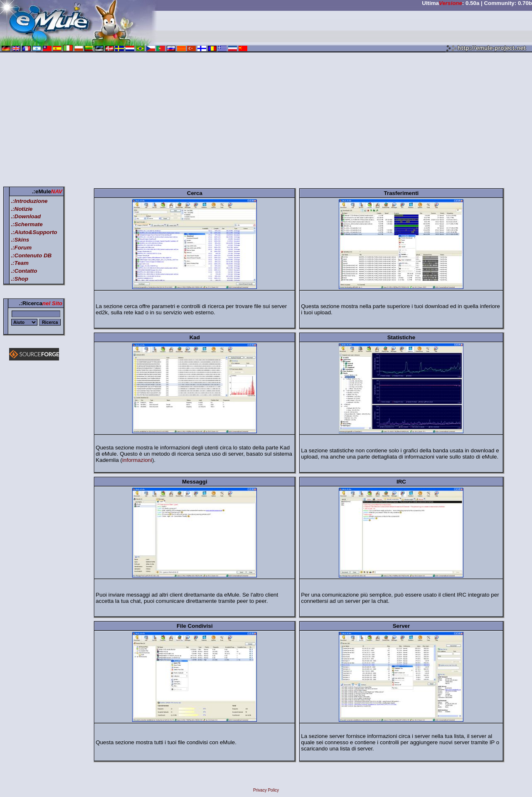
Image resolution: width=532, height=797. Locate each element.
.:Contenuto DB (31, 255)
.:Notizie (22, 209)
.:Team (20, 263)
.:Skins (20, 240)
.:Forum (21, 248)
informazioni (137, 460)
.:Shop (19, 279)
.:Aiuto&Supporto (34, 232)
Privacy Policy (266, 790)
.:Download (26, 216)
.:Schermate (27, 224)
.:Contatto (24, 271)
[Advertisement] (266, 121)
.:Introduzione (29, 201)
